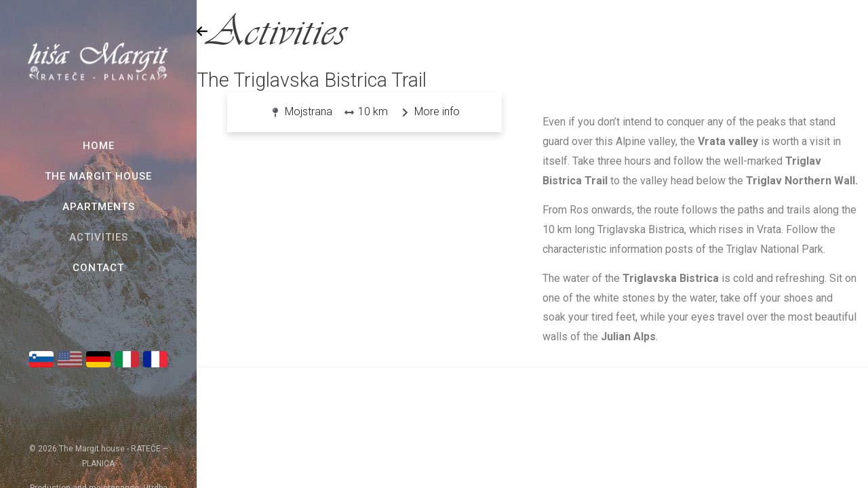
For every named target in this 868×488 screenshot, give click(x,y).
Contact (98, 268)
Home (99, 146)
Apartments (99, 207)
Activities (99, 237)
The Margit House (98, 176)
